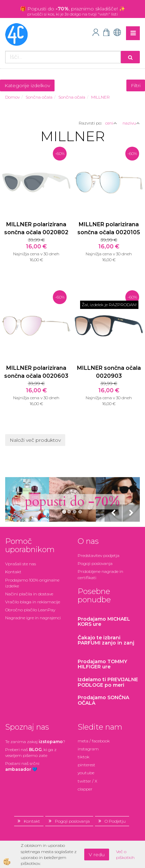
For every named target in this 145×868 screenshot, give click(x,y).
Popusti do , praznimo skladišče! (73, 9)
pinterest (86, 765)
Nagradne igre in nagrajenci (33, 618)
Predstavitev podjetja (99, 555)
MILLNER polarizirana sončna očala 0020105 (109, 228)
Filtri (136, 85)
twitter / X (88, 781)
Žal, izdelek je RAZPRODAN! (109, 305)
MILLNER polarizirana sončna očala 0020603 (36, 372)
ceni (111, 123)
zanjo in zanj (106, 640)
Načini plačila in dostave (29, 594)
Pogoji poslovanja (95, 563)
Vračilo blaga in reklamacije (33, 602)
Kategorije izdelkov (27, 85)
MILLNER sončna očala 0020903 (109, 372)
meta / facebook (94, 741)
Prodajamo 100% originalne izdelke (32, 583)
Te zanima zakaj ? (35, 742)
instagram (88, 749)
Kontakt (13, 572)
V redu (97, 855)
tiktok (84, 757)
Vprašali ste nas (21, 564)
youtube (86, 773)
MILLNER (100, 97)
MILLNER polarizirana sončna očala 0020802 (36, 228)
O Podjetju (115, 821)
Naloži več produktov (35, 440)
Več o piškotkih (125, 855)
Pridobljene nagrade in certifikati (100, 574)
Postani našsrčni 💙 (22, 766)
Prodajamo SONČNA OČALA (103, 700)
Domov (12, 97)
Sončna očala (39, 97)
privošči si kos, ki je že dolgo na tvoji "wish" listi (72, 14)
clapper (85, 789)
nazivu (131, 123)
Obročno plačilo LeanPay (30, 610)
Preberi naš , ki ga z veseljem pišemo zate (31, 752)
